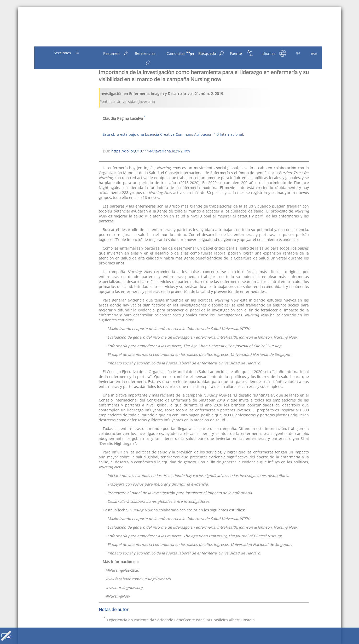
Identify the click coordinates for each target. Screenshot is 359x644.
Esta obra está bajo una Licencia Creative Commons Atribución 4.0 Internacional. (173, 134)
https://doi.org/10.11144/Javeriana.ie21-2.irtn (151, 151)
